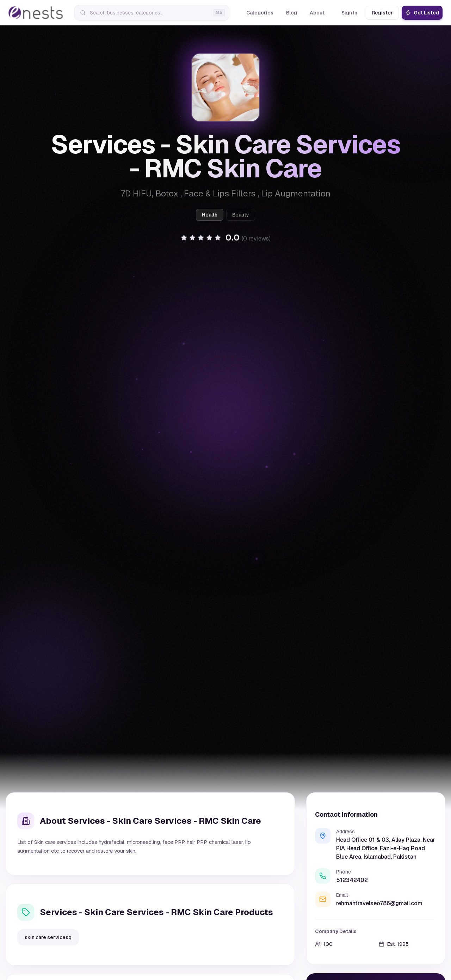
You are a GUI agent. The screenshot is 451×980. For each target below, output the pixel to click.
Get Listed (422, 13)
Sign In (349, 13)
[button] (225, 238)
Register (382, 13)
